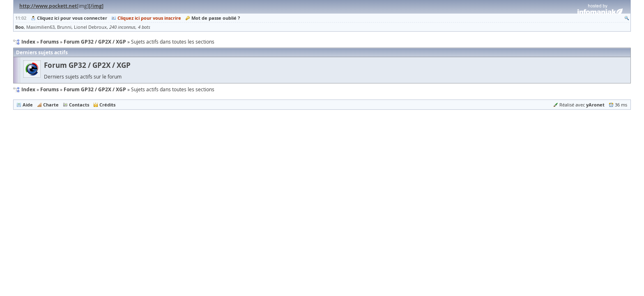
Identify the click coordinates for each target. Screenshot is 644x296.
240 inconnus (122, 27)
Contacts (79, 105)
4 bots (144, 27)
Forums (49, 89)
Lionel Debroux (90, 27)
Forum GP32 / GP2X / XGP (87, 65)
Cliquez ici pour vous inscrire (149, 18)
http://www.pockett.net (48, 6)
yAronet (595, 105)
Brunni (64, 27)
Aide (28, 105)
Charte (51, 105)
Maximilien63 (40, 27)
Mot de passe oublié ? (216, 18)
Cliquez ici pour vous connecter (72, 18)
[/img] (96, 6)
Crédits (107, 105)
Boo (20, 27)
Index (28, 89)
